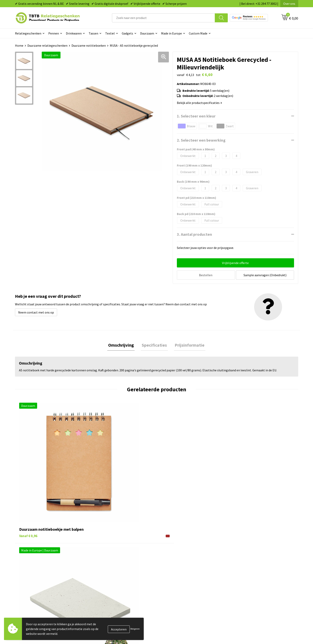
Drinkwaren (74, 33)
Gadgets (127, 33)
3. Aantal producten (194, 234)
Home (19, 45)
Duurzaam (147, 33)
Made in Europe (171, 33)
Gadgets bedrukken (175, 565)
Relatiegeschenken (28, 33)
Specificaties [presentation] (154, 345)
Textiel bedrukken (174, 577)
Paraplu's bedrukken (175, 583)
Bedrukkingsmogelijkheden (110, 565)
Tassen (93, 33)
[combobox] (163, 18)
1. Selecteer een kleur (196, 116)
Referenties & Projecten (248, 565)
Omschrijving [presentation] (123, 345)
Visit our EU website (245, 589)
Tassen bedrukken (174, 553)
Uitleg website (101, 559)
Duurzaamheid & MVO (106, 589)
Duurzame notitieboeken (89, 45)
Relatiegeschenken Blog (249, 559)
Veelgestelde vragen (105, 546)
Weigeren (135, 629)
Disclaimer (239, 577)
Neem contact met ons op (36, 311)
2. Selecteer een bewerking (201, 140)
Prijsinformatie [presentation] (188, 345)
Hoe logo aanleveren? (106, 577)
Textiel (110, 33)
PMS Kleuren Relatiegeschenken (113, 571)
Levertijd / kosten (103, 553)
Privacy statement (244, 571)
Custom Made (198, 33)
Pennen (54, 33)
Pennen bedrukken (174, 546)
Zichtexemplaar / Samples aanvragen (117, 583)
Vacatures (238, 553)
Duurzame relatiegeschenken (47, 45)
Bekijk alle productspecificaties (199, 103)
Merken (167, 589)
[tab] (123, 345)
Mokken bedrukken (174, 571)
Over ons (289, 4)
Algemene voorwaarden (248, 583)
